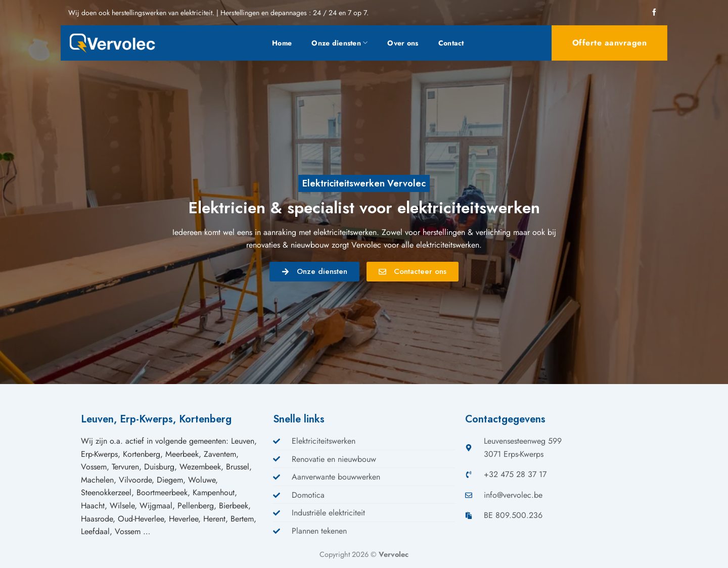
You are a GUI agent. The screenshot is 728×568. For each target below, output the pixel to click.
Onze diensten (339, 43)
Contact (451, 43)
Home (282, 43)
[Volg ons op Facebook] (654, 13)
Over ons (403, 43)
